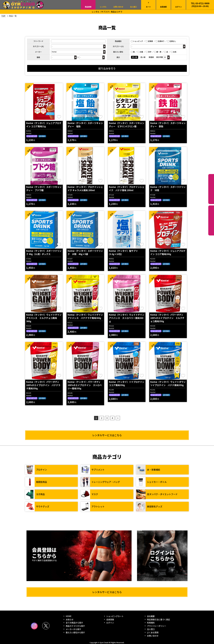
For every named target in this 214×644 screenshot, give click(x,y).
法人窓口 (133, 7)
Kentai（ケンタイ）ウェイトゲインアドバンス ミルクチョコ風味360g (44, 318)
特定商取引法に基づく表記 (158, 619)
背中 (149, 52)
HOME (69, 616)
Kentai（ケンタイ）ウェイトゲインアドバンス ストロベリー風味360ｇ (127, 318)
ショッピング (137, 41)
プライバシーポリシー (157, 626)
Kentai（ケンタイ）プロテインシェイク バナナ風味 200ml (127, 189)
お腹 (140, 52)
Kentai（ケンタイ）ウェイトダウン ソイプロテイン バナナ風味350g (169, 383)
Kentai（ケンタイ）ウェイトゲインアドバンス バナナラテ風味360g (85, 316)
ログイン (179, 7)
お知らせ (70, 619)
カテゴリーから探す (211, 189)
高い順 (143, 57)
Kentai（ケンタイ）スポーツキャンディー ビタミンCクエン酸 (127, 125)
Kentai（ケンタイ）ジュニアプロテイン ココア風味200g (168, 252)
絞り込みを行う (107, 68)
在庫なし (172, 41)
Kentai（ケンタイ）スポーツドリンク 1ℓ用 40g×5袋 (85, 252)
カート (148, 5)
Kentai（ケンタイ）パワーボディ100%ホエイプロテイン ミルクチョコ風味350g (167, 318)
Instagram (34, 626)
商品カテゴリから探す (75, 626)
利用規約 (151, 623)
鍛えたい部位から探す (211, 220)
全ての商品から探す (74, 623)
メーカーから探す (73, 629)
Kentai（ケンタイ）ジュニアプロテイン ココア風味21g (44, 125)
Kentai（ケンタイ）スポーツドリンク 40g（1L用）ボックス (44, 252)
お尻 (174, 52)
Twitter (46, 626)
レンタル (103, 7)
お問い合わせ (118, 7)
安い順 (135, 57)
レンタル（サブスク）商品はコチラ (107, 12)
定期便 (149, 41)
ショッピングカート (115, 616)
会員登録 (163, 7)
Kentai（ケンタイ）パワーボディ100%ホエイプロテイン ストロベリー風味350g (85, 385)
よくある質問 (153, 632)
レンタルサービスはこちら (107, 435)
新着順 (151, 57)
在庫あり (160, 41)
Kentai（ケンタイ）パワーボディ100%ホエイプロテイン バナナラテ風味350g (43, 385)
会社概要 (151, 616)
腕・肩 (158, 52)
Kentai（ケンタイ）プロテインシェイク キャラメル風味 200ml (85, 189)
